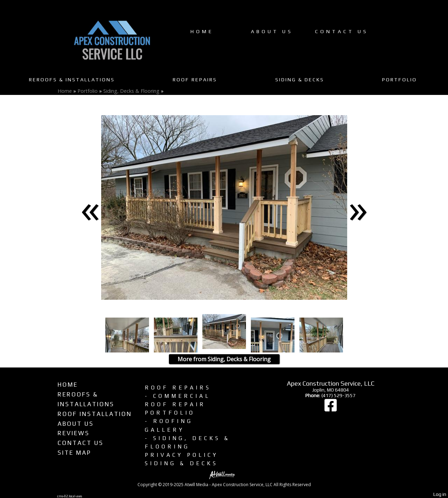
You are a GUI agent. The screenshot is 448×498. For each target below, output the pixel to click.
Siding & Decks (300, 80)
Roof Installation (95, 414)
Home (202, 31)
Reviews (74, 433)
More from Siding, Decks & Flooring (224, 359)
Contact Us (342, 31)
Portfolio (400, 80)
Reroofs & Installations (72, 80)
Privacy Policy (182, 455)
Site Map (74, 453)
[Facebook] (331, 409)
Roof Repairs (195, 80)
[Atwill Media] (224, 474)
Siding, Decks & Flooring (131, 91)
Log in (440, 494)
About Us (272, 31)
